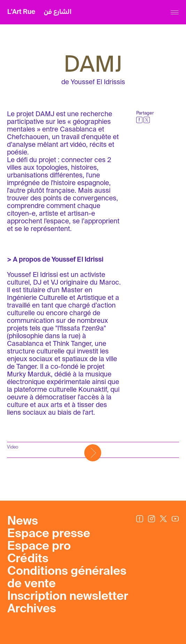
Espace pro (39, 547)
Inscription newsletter (68, 597)
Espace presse (49, 534)
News (23, 522)
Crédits (28, 559)
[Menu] (175, 12)
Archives (32, 609)
